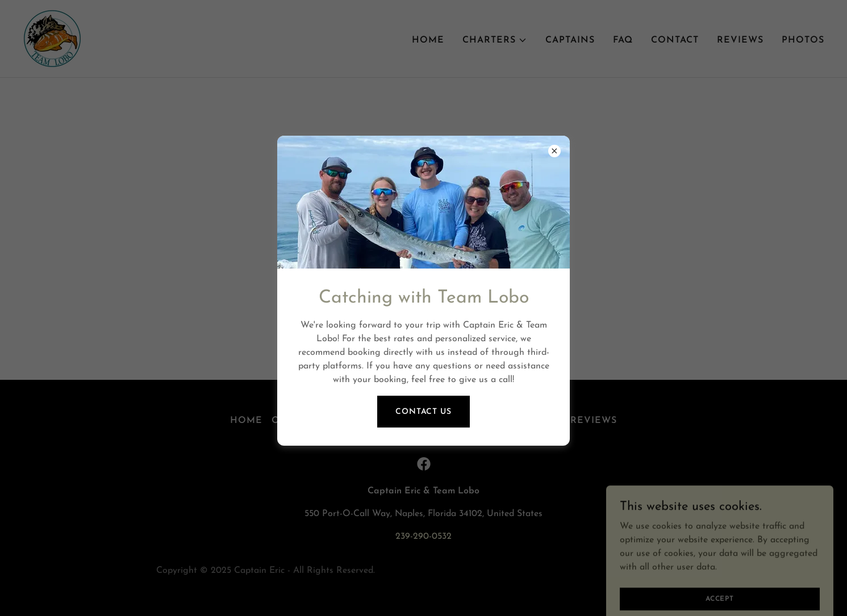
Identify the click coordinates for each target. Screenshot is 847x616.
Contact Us (423, 412)
